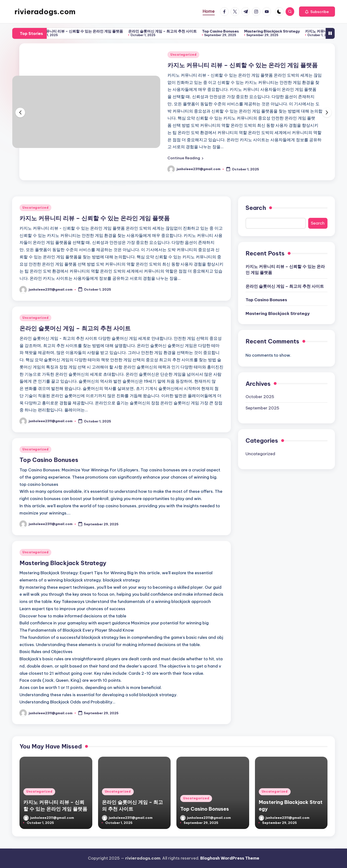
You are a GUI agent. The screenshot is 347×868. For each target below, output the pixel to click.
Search (256, 208)
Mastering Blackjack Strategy (278, 31)
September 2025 (262, 408)
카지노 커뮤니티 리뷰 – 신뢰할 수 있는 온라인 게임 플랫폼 (83, 31)
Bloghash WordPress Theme (230, 858)
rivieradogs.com (45, 12)
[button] (317, 12)
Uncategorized (183, 55)
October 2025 (260, 397)
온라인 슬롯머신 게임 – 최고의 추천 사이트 (169, 31)
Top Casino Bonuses (227, 31)
